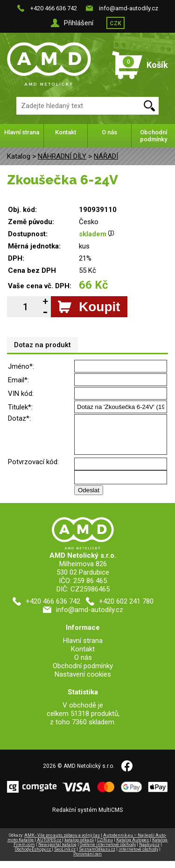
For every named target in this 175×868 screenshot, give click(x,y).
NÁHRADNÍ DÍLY (62, 156)
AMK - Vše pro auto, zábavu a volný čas (62, 842)
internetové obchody (138, 856)
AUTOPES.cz (49, 847)
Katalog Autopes (133, 847)
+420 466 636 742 (54, 8)
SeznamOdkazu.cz (97, 856)
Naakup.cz (149, 852)
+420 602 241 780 (126, 608)
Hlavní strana (22, 132)
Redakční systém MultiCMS (87, 817)
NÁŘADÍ (106, 156)
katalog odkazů (79, 847)
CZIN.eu (105, 847)
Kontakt (66, 132)
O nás (109, 132)
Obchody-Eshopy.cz (33, 856)
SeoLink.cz (65, 856)
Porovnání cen (87, 861)
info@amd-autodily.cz (129, 8)
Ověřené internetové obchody (108, 852)
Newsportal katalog (57, 852)
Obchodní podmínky (154, 136)
